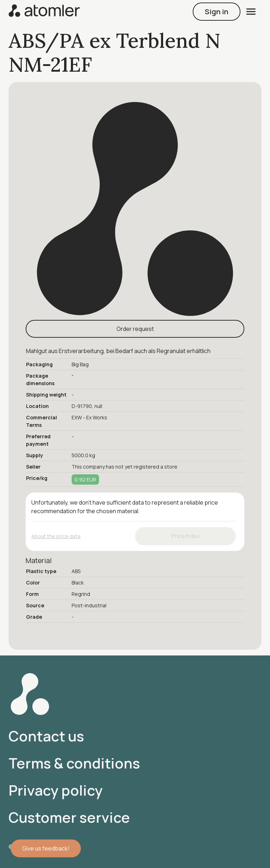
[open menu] (251, 12)
